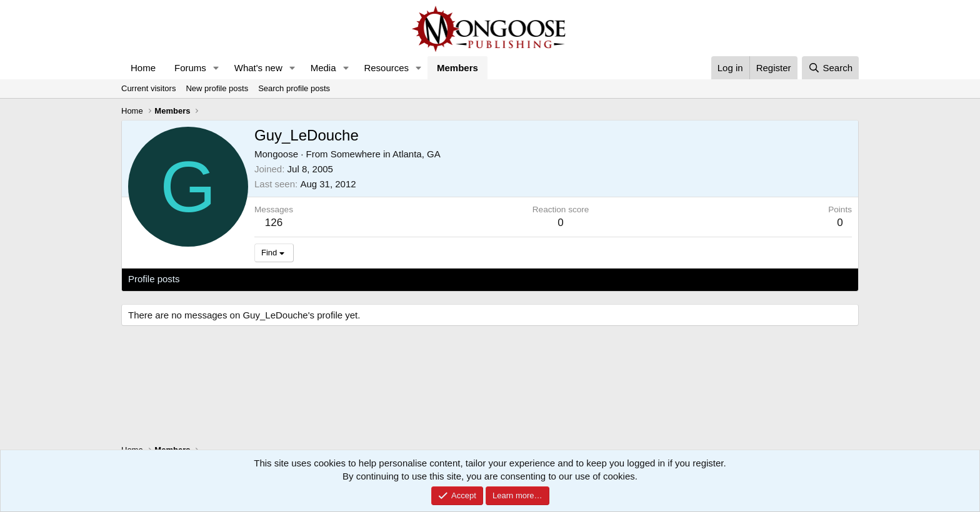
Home (143, 68)
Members (457, 68)
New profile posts (217, 88)
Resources (386, 68)
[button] (216, 68)
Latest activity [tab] (221, 279)
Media (323, 68)
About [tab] (322, 279)
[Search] (830, 68)
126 (274, 223)
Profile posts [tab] (154, 279)
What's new (258, 68)
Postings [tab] (279, 279)
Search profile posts (294, 88)
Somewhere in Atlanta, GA (386, 154)
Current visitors (148, 88)
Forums (190, 68)
